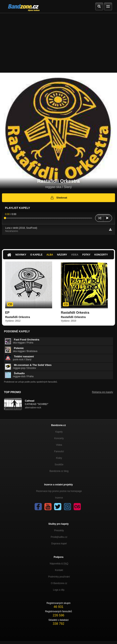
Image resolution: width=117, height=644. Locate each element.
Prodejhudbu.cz (59, 537)
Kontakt (59, 570)
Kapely (59, 432)
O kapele (36, 255)
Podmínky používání (59, 577)
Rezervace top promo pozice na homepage (59, 491)
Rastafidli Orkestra (75, 313)
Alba (50, 255)
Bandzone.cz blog (59, 471)
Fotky (86, 255)
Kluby (59, 458)
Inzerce (59, 498)
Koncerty (101, 255)
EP (7, 313)
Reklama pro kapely (102, 392)
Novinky (21, 255)
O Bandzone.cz (59, 583)
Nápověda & (59, 564)
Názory (62, 255)
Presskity (59, 530)
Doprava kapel (59, 544)
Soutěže (59, 465)
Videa (75, 255)
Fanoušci (59, 451)
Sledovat (59, 198)
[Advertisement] (58, 43)
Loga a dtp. (59, 590)
